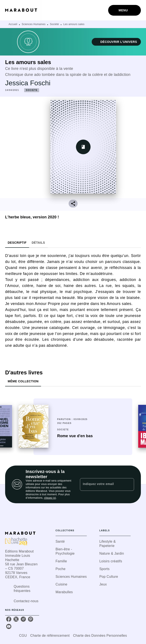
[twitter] (16, 619)
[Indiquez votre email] (102, 484)
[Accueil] (23, 10)
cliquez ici (50, 498)
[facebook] (9, 619)
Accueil (13, 24)
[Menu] (125, 10)
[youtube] (9, 626)
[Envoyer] (129, 484)
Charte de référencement (50, 636)
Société (54, 24)
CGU (23, 636)
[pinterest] (31, 619)
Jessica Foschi (28, 83)
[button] (116, 42)
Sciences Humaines (34, 24)
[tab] (17, 243)
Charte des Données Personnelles (100, 636)
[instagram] (23, 619)
